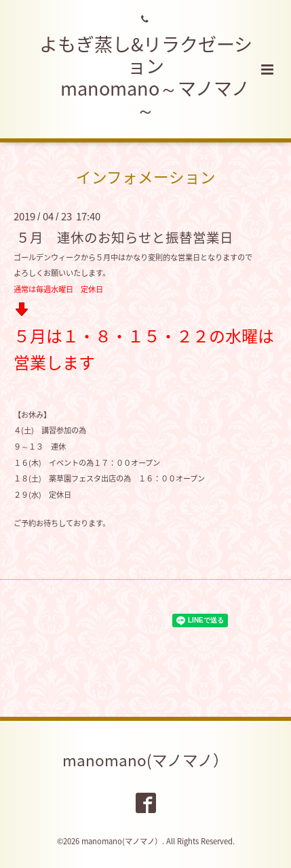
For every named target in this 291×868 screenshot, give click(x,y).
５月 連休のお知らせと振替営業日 (125, 236)
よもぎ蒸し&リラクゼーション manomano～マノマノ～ (146, 77)
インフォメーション (146, 177)
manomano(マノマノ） (145, 760)
